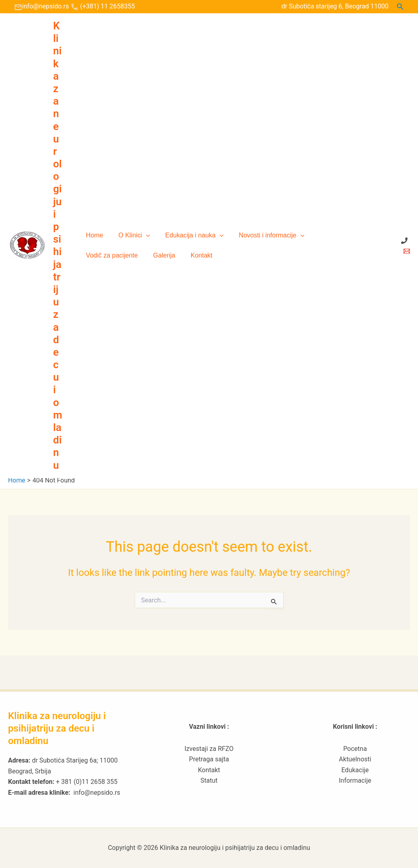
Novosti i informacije (263, 235)
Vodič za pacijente (335, 235)
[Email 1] (407, 251)
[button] (400, 7)
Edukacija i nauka (188, 235)
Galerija (96, 255)
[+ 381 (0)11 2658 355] (404, 241)
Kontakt (131, 255)
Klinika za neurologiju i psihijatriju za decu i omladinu (58, 245)
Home (94, 235)
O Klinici (130, 235)
